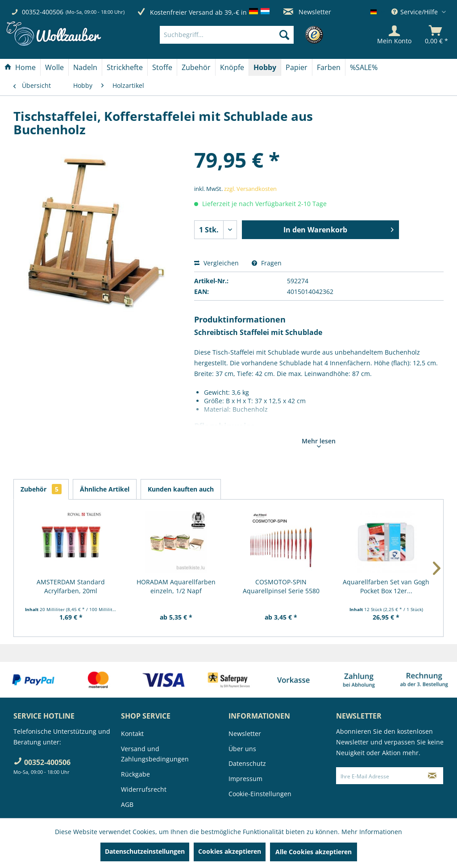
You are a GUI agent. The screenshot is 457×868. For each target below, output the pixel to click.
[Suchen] (284, 35)
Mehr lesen (319, 442)
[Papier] (297, 67)
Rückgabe (135, 774)
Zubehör (41, 489)
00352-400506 (43, 12)
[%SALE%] (364, 67)
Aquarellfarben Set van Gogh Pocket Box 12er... (386, 586)
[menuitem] (240, 35)
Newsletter (307, 12)
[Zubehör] (196, 67)
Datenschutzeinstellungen (145, 851)
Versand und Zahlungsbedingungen (155, 754)
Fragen (267, 263)
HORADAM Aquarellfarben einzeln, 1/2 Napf (176, 586)
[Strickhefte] (125, 67)
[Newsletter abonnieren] (432, 776)
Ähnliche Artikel (105, 489)
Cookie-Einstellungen (260, 794)
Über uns (242, 749)
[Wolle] (54, 67)
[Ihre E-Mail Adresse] (379, 776)
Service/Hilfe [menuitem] (415, 12)
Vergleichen (216, 263)
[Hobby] (265, 67)
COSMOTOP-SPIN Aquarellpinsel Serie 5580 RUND (281, 587)
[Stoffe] (162, 67)
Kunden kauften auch (181, 489)
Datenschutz (247, 763)
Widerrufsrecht (144, 789)
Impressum (245, 779)
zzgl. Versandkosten (250, 189)
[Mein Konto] (394, 35)
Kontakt (132, 734)
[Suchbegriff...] (227, 35)
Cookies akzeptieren (230, 851)
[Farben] (329, 67)
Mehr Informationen (372, 832)
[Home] (20, 67)
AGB (127, 804)
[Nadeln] (85, 67)
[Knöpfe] (232, 67)
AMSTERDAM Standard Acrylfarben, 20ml (71, 586)
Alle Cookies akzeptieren (314, 852)
